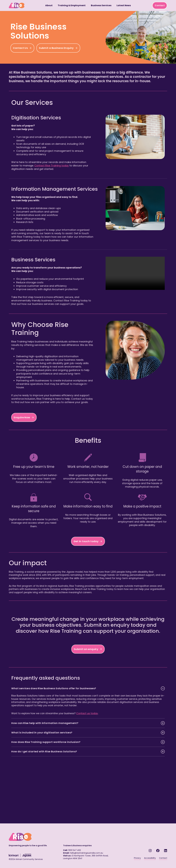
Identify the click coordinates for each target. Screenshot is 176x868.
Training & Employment (72, 5)
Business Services (101, 5)
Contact (160, 5)
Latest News (124, 5)
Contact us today (88, 735)
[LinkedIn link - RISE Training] (166, 848)
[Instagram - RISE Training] (150, 848)
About (49, 5)
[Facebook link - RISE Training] (158, 848)
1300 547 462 (75, 848)
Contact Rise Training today (64, 166)
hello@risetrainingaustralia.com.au (86, 851)
